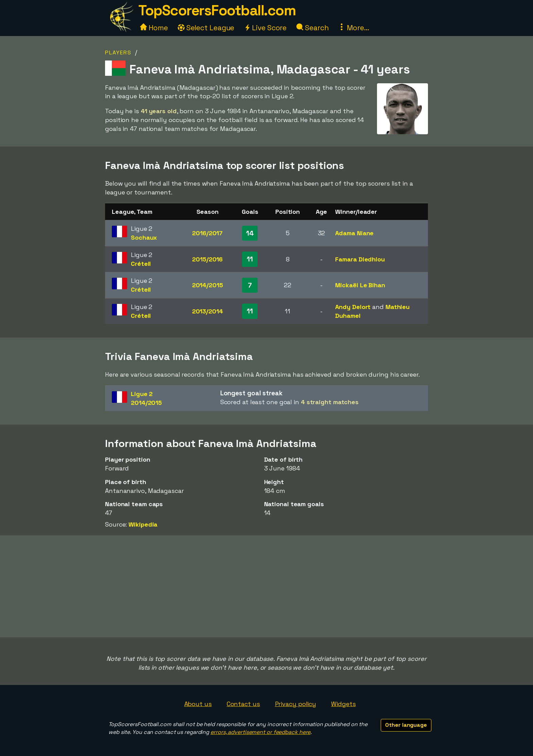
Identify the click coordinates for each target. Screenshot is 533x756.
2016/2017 (207, 233)
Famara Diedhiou (360, 259)
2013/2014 (208, 311)
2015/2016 (207, 259)
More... (354, 28)
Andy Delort (353, 307)
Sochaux (144, 237)
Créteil (141, 264)
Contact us (243, 704)
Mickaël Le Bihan (360, 285)
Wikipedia (143, 524)
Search (312, 28)
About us (198, 704)
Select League (206, 28)
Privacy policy (296, 704)
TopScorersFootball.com (217, 10)
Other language (406, 725)
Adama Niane (354, 233)
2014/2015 (208, 285)
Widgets (343, 704)
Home (154, 28)
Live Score (265, 28)
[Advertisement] (266, 586)
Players (118, 53)
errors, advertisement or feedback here (260, 732)
